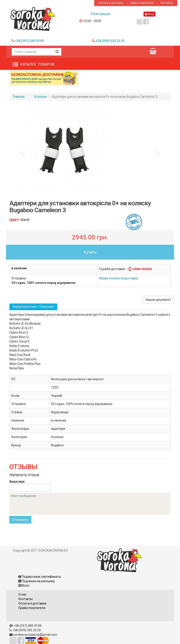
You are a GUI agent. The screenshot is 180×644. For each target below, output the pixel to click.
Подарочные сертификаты (40, 577)
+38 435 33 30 (110, 41)
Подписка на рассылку (37, 581)
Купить (90, 252)
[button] (21, 151)
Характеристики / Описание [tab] (33, 307)
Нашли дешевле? (158, 300)
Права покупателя (142, 3)
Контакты (167, 3)
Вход (149, 14)
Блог (24, 586)
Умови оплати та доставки (119, 278)
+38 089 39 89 (29, 41)
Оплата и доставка (111, 3)
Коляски (41, 97)
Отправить (20, 520)
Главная (19, 97)
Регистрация (101, 14)
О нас (22, 594)
